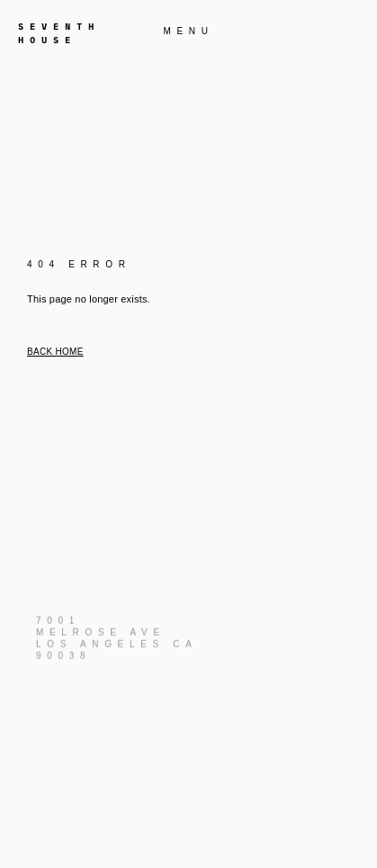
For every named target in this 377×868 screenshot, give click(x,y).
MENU (188, 31)
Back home (55, 352)
